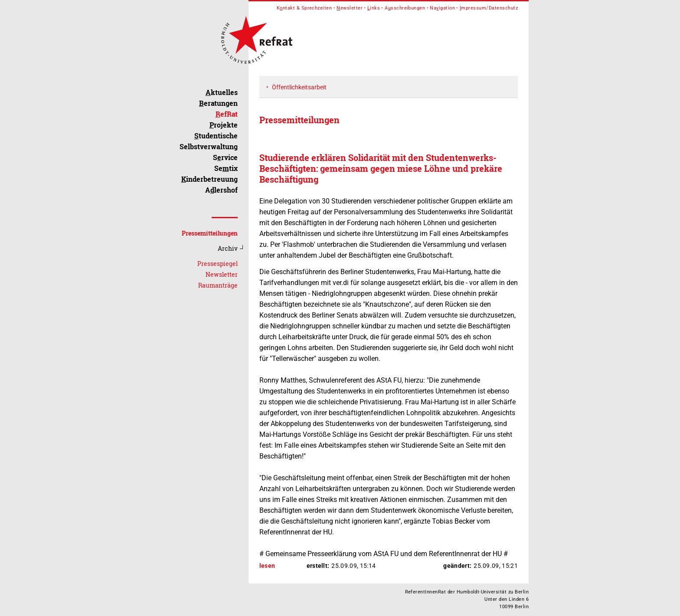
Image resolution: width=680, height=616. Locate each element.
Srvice (225, 157)
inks (374, 8)
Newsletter (222, 274)
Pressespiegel (217, 264)
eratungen (218, 103)
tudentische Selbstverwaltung (209, 141)
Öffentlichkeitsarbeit (299, 87)
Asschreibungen (405, 8)
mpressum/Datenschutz (489, 8)
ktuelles (222, 92)
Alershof (221, 190)
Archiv (228, 248)
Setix (226, 168)
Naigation (442, 8)
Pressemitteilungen (210, 233)
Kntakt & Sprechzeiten (304, 8)
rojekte (224, 125)
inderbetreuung (209, 179)
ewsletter (350, 8)
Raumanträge (218, 285)
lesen (267, 566)
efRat (227, 114)
